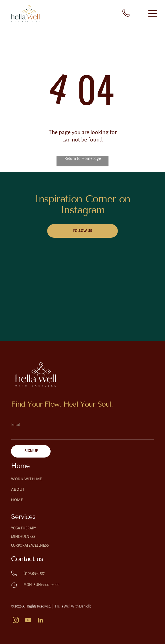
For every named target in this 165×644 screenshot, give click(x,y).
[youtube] (28, 621)
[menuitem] (82, 482)
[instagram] (16, 621)
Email (16, 425)
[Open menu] (153, 14)
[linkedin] (40, 621)
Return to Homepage (83, 158)
